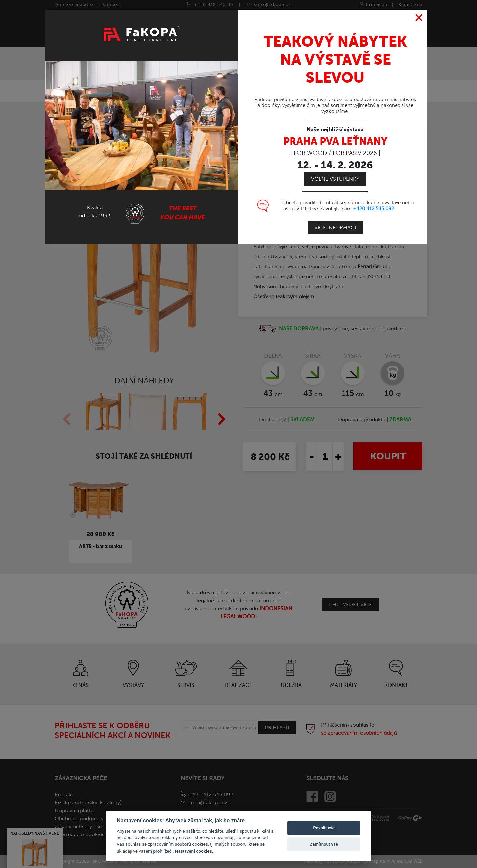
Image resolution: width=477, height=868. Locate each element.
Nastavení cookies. (194, 851)
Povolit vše (324, 828)
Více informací (335, 228)
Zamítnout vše (324, 844)
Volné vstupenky (335, 179)
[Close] (419, 18)
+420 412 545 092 (373, 209)
